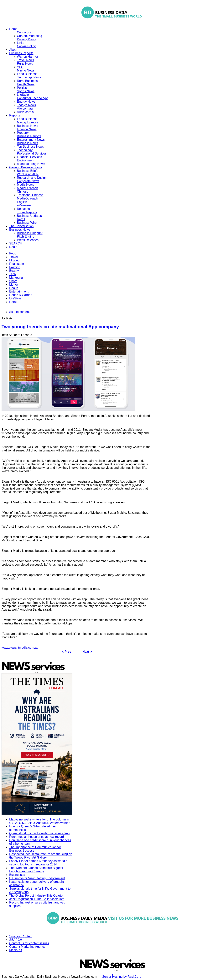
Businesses (17, 875)
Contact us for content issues (29, 943)
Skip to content (19, 312)
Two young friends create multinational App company (60, 327)
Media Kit (16, 950)
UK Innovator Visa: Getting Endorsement (37, 878)
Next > (87, 652)
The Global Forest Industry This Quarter (36, 896)
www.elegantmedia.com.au (20, 648)
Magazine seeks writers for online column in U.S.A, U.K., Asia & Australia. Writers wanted (40, 821)
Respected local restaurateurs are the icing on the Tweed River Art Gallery (41, 856)
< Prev (67, 652)
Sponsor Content (21, 936)
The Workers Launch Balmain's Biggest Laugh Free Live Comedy (36, 870)
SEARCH (16, 940)
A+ (3, 318)
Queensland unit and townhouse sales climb (39, 833)
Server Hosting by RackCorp (122, 977)
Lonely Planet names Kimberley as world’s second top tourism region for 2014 (38, 863)
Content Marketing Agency (27, 947)
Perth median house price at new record (37, 837)
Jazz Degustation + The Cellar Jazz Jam (37, 899)
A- (11, 318)
